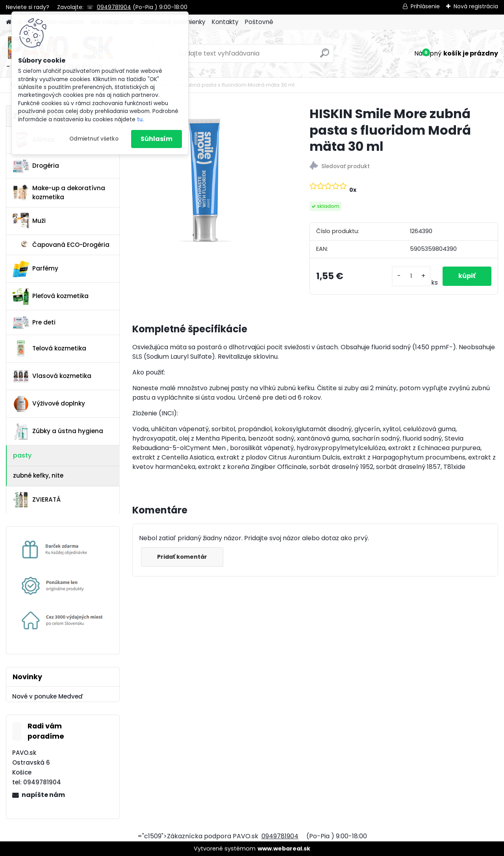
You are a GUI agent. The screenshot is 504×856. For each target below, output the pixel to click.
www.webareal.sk (284, 849)
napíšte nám (43, 795)
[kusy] (411, 276)
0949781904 (114, 7)
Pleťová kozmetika (51, 296)
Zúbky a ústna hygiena (58, 432)
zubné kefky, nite (38, 475)
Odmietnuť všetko (94, 139)
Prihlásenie (425, 6)
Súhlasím (157, 139)
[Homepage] (9, 22)
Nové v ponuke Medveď (48, 696)
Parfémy (35, 269)
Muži (29, 221)
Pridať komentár (182, 557)
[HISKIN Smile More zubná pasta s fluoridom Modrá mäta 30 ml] (208, 182)
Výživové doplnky (49, 404)
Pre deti (34, 322)
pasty (22, 455)
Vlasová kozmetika (52, 376)
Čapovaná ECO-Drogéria (61, 245)
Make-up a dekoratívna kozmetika (59, 193)
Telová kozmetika (49, 348)
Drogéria (36, 166)
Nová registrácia (476, 6)
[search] (325, 56)
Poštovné (259, 22)
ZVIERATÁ (37, 500)
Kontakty (225, 22)
